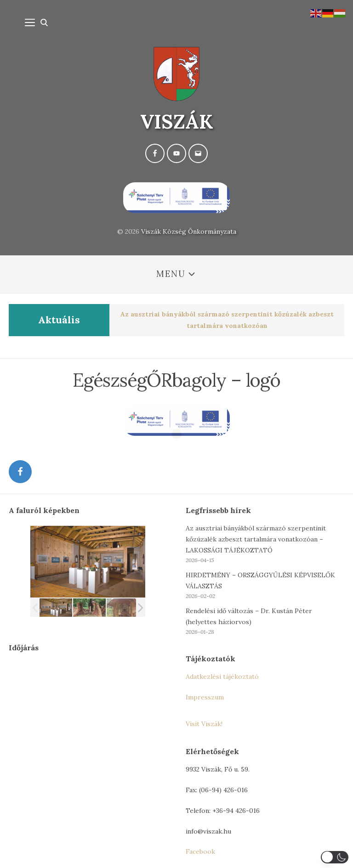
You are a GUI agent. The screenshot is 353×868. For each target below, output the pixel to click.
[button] (335, 857)
